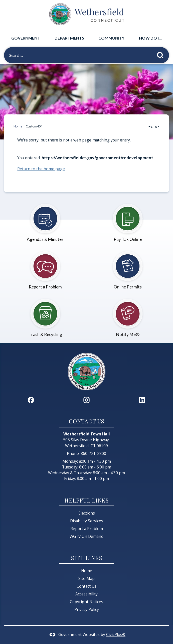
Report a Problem (87, 529)
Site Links (87, 558)
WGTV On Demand (86, 536)
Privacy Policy (87, 609)
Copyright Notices (86, 602)
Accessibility (86, 594)
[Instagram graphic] (86, 400)
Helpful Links (86, 500)
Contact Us (86, 586)
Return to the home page (41, 169)
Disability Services (87, 521)
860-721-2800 (93, 453)
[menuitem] (26, 38)
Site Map (86, 578)
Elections (87, 513)
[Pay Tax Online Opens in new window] (128, 220)
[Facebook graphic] (31, 400)
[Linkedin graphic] (142, 400)
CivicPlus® (116, 634)
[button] (162, 54)
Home (18, 126)
